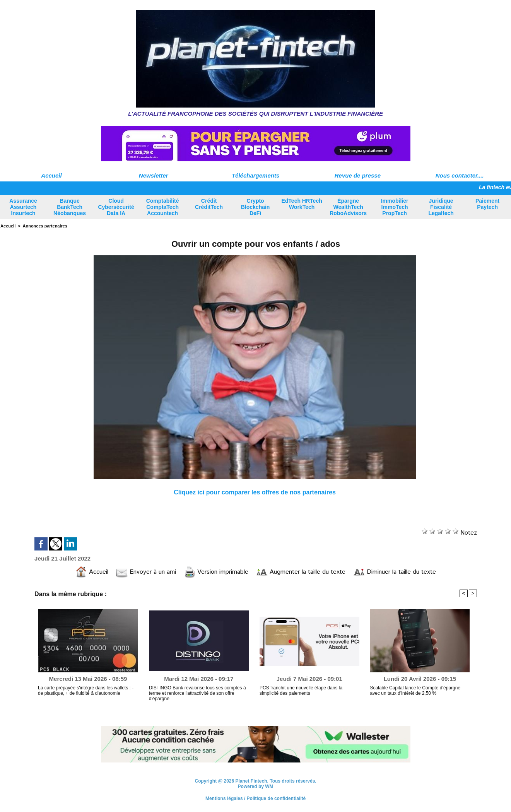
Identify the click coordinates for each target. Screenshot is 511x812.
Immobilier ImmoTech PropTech (395, 207)
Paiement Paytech (487, 204)
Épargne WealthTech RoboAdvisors (348, 207)
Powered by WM (256, 786)
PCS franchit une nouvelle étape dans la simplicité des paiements (301, 691)
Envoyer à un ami (146, 572)
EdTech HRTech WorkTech (302, 204)
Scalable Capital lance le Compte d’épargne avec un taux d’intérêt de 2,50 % (415, 691)
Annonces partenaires (45, 226)
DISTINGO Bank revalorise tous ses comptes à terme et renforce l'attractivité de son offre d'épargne (197, 693)
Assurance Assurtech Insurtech (23, 207)
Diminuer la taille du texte (395, 572)
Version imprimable (216, 572)
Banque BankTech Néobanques (70, 207)
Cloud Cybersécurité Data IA (116, 207)
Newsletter (154, 175)
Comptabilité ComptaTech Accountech (163, 207)
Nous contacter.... (460, 175)
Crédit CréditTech (209, 204)
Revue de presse (358, 175)
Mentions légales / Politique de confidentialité (255, 798)
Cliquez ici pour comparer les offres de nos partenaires (255, 492)
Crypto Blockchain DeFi (255, 207)
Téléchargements (255, 175)
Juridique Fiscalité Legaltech (441, 207)
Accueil (51, 175)
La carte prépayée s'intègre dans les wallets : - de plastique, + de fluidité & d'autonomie (86, 691)
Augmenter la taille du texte (301, 572)
